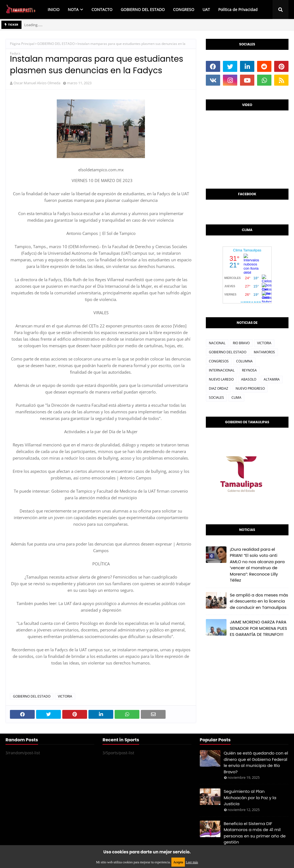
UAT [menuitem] (206, 10)
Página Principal (22, 44)
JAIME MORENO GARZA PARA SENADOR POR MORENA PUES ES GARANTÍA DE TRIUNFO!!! (258, 628)
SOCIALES (216, 398)
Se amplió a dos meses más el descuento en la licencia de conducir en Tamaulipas (259, 601)
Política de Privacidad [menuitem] (238, 10)
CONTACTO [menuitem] (102, 10)
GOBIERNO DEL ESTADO (56, 44)
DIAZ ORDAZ (219, 388)
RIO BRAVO (241, 343)
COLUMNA (244, 361)
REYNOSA (249, 370)
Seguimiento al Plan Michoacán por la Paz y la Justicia (250, 798)
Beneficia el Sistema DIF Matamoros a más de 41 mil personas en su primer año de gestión (255, 833)
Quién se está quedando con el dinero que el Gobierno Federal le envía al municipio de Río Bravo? (256, 762)
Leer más (192, 862)
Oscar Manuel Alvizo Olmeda (37, 83)
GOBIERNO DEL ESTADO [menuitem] (143, 10)
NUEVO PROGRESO (250, 388)
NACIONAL (217, 343)
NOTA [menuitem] (73, 10)
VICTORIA (65, 696)
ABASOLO (249, 379)
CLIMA (236, 398)
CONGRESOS (219, 361)
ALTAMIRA (272, 379)
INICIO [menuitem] (54, 10)
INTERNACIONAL (222, 370)
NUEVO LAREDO (221, 379)
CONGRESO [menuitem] (184, 10)
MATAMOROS (264, 352)
